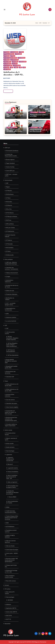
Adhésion (9, 604)
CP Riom (13, 56)
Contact (7, 585)
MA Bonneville (23, 62)
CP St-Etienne (21, 58)
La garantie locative (13, 468)
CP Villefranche (14, 60)
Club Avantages (10, 451)
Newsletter (8, 624)
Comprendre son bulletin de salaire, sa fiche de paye (10, 412)
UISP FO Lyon (7, 69)
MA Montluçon (17, 65)
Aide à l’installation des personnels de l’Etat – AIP (12, 477)
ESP (40, 127)
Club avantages (10, 597)
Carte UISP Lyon (10, 171)
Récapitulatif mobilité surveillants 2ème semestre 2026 (14, 131)
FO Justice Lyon (27, 15)
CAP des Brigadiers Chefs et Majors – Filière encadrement (12, 345)
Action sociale (8, 430)
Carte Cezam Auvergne (12, 550)
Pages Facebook (10, 163)
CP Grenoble (18, 54)
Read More (7, 91)
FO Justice (8, 589)
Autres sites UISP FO (11, 612)
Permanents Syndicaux (12, 151)
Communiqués (14, 52)
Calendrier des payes (12, 403)
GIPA (7, 314)
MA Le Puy (15, 64)
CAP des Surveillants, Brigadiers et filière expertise (12, 338)
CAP (8, 127)
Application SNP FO (11, 608)
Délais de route (10, 291)
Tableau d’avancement (12, 273)
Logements (9, 455)
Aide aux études (10, 546)
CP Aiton (21, 52)
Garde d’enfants (10, 447)
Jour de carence (10, 400)
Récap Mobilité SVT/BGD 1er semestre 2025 (11, 361)
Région (16, 67)
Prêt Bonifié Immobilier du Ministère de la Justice (12, 493)
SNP (20, 67)
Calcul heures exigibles (12, 407)
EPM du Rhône (7, 62)
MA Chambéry (7, 64)
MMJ (7, 523)
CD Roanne (7, 52)
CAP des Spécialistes (13, 355)
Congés (8, 277)
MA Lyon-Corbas (8, 65)
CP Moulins (7, 56)
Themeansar (43, 642)
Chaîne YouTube (10, 167)
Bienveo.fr (10, 464)
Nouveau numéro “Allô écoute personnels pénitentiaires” (11, 560)
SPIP (24, 67)
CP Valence (7, 60)
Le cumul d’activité (11, 321)
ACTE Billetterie (10, 527)
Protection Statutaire (12, 294)
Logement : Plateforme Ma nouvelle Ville (10, 459)
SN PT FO (9, 619)
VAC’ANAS (10, 600)
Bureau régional (10, 160)
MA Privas (6, 67)
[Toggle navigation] (5, 10)
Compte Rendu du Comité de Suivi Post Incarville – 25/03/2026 (39, 131)
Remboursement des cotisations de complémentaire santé (11, 419)
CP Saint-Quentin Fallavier (10, 58)
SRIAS (8, 507)
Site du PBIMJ (13, 497)
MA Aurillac (15, 62)
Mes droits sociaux (11, 581)
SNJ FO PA (9, 616)
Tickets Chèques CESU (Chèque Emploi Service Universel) (11, 518)
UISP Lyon (7, 148)
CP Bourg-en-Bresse (9, 54)
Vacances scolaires (11, 317)
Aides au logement (12, 482)
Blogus (36, 642)
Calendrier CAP (10, 377)
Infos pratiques (9, 259)
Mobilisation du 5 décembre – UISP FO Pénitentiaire (13, 75)
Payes (6, 381)
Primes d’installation (13, 472)
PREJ (12, 67)
